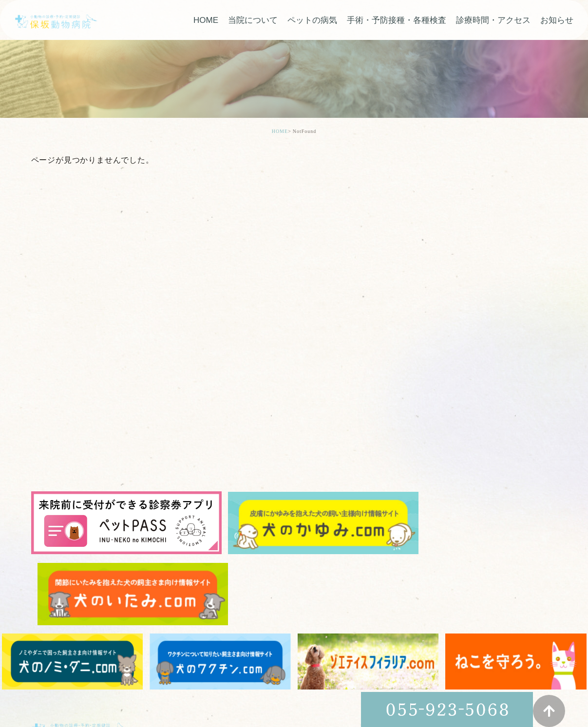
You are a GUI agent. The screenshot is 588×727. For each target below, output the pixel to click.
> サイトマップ (53, 687)
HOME (206, 21)
